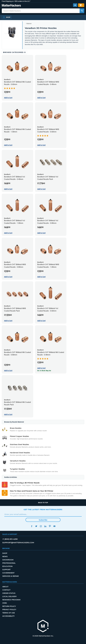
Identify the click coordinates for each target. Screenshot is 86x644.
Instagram (41, 526)
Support (6, 570)
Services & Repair (10, 576)
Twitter (36, 526)
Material (29, 24)
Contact (6, 590)
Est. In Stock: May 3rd (44, 371)
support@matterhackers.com (18, 543)
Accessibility (8, 616)
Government (8, 573)
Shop (5, 553)
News (5, 557)
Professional (9, 563)
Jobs (5, 603)
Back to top (43, 503)
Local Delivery (9, 596)
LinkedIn (45, 526)
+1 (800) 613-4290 (10, 539)
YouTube (54, 526)
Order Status (9, 593)
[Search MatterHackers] (82, 11)
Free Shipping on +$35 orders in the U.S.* (16, 1)
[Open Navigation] (7, 17)
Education (7, 566)
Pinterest (50, 526)
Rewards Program (11, 600)
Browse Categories (14, 52)
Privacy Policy (9, 610)
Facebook (32, 526)
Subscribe (43, 520)
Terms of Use (9, 613)
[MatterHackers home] (43, 626)
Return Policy (9, 606)
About (5, 587)
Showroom (8, 560)
